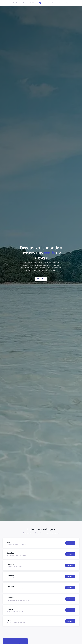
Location (48, 3)
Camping (26, 3)
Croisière (33, 3)
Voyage (68, 3)
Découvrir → (41, 279)
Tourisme (55, 3)
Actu (13, 3)
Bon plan (19, 3)
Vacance (62, 3)
